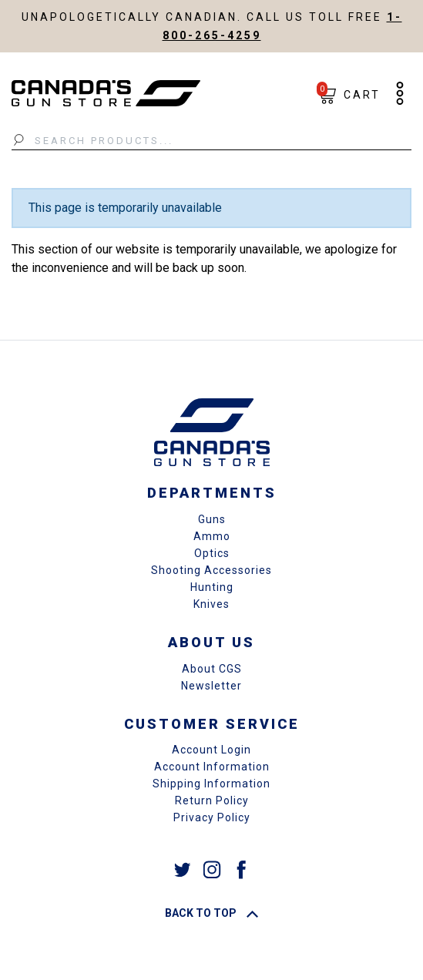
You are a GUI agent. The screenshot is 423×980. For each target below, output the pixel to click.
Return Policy (212, 800)
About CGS (212, 669)
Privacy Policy (212, 817)
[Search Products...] (211, 141)
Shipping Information (211, 784)
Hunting (212, 587)
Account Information (212, 767)
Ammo (212, 536)
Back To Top (211, 913)
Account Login (211, 750)
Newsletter (211, 686)
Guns (212, 519)
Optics (212, 553)
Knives (211, 604)
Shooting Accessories (211, 570)
